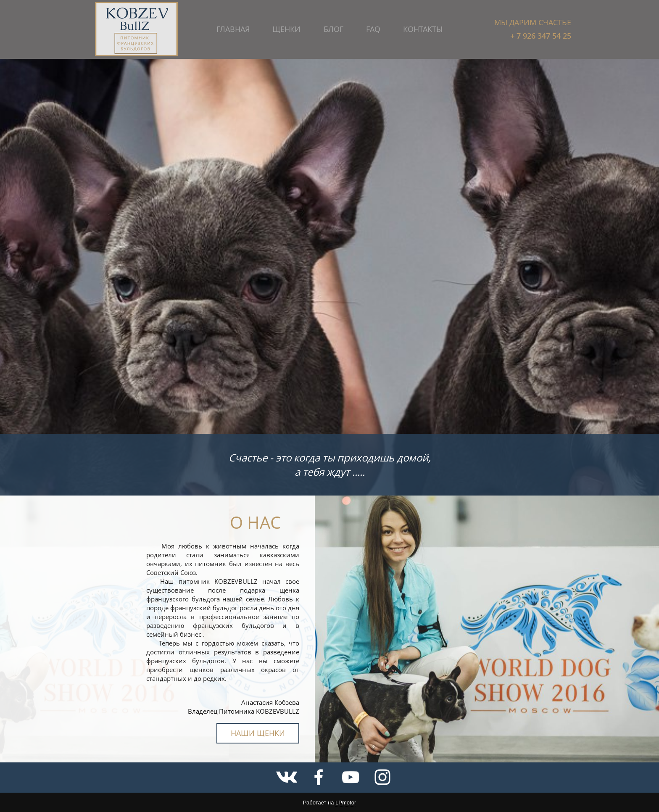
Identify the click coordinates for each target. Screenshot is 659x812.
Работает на (329, 803)
